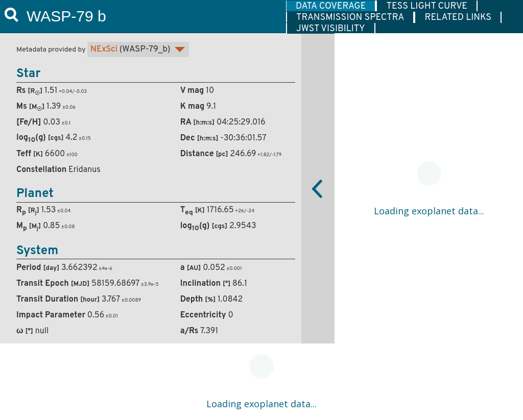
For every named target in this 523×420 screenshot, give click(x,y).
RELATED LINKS (458, 17)
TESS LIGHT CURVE (427, 6)
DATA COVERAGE (331, 6)
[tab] (331, 6)
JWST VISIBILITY (331, 29)
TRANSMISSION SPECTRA (350, 17)
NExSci (104, 50)
